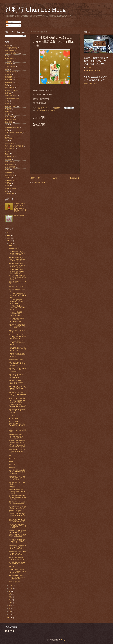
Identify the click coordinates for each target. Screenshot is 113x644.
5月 (10, 603)
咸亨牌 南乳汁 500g (15, 249)
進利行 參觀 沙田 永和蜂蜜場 (14, 146)
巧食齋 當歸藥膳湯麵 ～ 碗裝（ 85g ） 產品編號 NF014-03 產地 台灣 (17, 553)
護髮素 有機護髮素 (11, 188)
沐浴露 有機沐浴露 (11, 72)
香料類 (7, 104)
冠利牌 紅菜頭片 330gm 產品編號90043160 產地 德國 (17, 406)
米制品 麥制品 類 (10, 66)
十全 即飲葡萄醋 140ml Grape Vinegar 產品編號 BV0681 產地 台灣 (17, 253)
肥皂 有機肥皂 (10, 88)
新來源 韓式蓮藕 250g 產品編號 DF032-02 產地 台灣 (17, 441)
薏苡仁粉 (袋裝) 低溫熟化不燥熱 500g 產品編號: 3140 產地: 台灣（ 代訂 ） (17, 400)
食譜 (7, 101)
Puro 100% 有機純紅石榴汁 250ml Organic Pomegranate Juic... (17, 320)
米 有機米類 (9, 64)
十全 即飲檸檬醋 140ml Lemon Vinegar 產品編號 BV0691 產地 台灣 (17, 259)
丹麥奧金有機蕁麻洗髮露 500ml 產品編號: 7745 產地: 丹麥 (17, 491)
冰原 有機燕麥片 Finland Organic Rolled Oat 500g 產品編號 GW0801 (17, 577)
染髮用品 (8, 93)
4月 (10, 606)
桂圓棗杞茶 (12, 467)
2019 (9, 238)
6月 (10, 600)
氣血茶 (11, 456)
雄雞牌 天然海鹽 (19, 216)
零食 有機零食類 (10, 162)
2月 (10, 611)
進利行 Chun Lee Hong (35, 10)
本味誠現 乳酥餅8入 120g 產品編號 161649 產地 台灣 (17, 507)
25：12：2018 (13, 415)
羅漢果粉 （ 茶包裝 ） (15, 582)
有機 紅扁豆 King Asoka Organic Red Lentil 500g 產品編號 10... (17, 364)
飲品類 (7, 151)
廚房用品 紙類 (10, 164)
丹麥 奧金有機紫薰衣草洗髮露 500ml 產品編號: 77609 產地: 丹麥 (17, 497)
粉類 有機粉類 (10, 117)
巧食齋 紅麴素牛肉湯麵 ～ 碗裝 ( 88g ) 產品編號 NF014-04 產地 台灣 (17, 547)
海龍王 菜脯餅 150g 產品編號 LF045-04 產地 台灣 (17, 521)
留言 (9, 25)
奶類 (7, 56)
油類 (7, 85)
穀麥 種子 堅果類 (10, 167)
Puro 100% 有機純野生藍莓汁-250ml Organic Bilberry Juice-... (17, 295)
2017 (9, 618)
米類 (7, 69)
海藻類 (7, 111)
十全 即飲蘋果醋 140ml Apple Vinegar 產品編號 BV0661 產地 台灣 (16, 271)
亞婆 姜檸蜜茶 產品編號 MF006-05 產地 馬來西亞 (17, 559)
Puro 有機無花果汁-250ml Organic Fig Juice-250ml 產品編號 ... (17, 308)
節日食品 (8, 159)
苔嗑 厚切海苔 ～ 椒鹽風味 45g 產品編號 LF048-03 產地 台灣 (17, 526)
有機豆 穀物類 (10, 58)
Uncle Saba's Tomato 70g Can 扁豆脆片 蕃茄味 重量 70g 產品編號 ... (17, 336)
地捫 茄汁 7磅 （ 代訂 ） (16, 286)
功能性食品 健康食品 (12, 53)
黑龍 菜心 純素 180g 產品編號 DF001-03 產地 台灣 (17, 503)
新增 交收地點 (10, 156)
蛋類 (7, 130)
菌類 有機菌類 (10, 143)
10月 (11, 588)
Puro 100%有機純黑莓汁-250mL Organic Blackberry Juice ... (15, 314)
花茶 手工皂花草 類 (11, 90)
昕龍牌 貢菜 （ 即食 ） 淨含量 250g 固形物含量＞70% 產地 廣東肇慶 (17, 478)
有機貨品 (8, 61)
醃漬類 (7, 170)
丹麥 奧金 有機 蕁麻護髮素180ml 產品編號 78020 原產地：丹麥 (17, 326)
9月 (10, 591)
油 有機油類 (9, 82)
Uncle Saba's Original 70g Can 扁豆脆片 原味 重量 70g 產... (17, 343)
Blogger (64, 640)
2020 (9, 235)
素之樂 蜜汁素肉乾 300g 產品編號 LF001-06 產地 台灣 (17, 451)
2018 (9, 241)
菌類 (7, 141)
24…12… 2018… (14, 418)
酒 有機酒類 (9, 122)
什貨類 (7, 45)
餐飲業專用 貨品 (10, 180)
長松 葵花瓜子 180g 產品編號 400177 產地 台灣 (17, 563)
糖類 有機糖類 (10, 175)
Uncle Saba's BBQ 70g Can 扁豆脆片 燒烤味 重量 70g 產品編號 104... (17, 349)
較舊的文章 (75, 178)
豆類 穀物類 (9, 77)
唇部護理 (8, 109)
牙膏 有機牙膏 (10, 51)
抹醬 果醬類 (9, 80)
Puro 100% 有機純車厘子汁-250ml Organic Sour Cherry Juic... (16, 301)
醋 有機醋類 (51, 111)
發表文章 (10, 22)
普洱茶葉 (11, 567)
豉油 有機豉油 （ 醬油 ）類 (13, 133)
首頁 (55, 178)
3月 (10, 609)
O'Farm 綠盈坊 (10, 194)
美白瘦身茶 (12, 487)
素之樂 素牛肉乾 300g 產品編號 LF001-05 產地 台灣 (17, 446)
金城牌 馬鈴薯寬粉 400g (16, 359)
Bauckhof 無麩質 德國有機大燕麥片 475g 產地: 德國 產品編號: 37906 (17, 571)
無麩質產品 (9, 138)
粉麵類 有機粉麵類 (11, 119)
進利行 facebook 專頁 (90, 83)
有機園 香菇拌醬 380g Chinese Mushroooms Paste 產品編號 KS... (16, 436)
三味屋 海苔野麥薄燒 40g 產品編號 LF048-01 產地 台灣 (17, 515)
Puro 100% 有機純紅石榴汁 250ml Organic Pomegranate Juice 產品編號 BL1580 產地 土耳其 (20, 208)
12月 (11, 243)
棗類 (7, 135)
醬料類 (7, 186)
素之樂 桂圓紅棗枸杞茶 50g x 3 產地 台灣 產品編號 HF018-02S (17, 541)
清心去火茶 (12, 459)
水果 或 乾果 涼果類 (11, 48)
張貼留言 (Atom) (40, 182)
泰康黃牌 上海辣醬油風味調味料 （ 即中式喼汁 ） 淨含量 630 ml (17, 472)
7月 (10, 597)
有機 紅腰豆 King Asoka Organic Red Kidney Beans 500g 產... (16, 376)
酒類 (7, 125)
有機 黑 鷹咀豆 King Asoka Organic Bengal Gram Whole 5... (17, 411)
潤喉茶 (11, 461)
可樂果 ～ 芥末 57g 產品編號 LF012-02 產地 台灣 (17, 531)
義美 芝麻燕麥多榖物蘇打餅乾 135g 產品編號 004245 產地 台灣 (17, 277)
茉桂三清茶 (12, 464)
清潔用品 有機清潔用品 (12, 127)
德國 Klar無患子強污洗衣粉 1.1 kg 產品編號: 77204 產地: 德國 (17, 388)
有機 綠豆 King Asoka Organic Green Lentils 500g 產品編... (16, 382)
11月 (11, 585)
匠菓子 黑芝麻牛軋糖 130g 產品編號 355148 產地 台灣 (17, 426)
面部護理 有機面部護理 (12, 98)
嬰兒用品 (8, 183)
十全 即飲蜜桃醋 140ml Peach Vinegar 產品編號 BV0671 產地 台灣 (17, 265)
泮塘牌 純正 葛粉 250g (15, 511)
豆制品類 (8, 74)
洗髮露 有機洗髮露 (11, 96)
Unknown (89, 67)
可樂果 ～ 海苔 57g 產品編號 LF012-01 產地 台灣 (17, 536)
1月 (10, 614)
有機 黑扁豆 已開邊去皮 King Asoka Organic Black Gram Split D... (17, 370)
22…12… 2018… (14, 421)
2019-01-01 (12, 246)
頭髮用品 (8, 178)
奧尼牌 (7, 154)
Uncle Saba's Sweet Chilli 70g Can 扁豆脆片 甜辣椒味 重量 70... (17, 355)
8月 (10, 594)
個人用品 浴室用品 (11, 106)
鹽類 (7, 191)
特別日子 (8, 114)
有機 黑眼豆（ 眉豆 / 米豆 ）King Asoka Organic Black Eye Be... (17, 394)
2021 (9, 232)
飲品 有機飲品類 (42, 111)
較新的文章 (35, 178)
